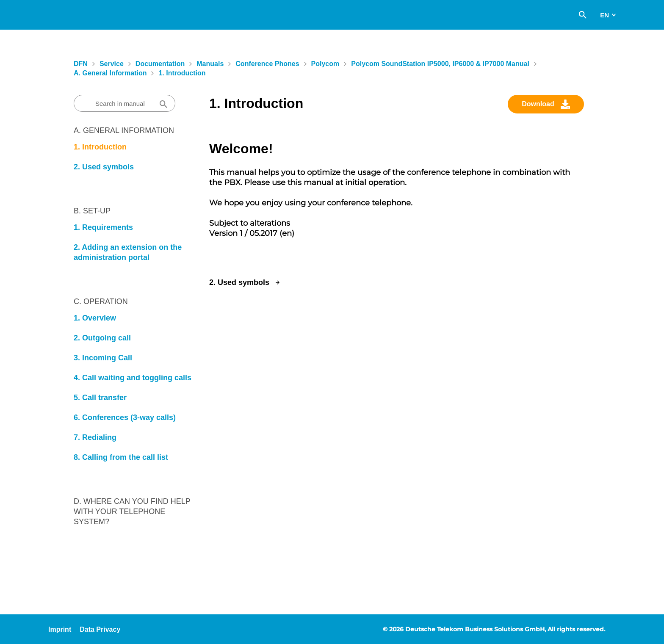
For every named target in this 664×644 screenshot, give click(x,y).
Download (538, 104)
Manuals (210, 64)
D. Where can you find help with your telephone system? (132, 511)
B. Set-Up (92, 211)
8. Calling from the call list (121, 457)
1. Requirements (103, 227)
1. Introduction (182, 73)
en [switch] (605, 15)
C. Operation (101, 301)
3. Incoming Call (103, 358)
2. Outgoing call (102, 338)
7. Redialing (95, 437)
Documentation (160, 64)
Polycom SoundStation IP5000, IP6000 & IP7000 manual (440, 64)
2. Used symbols (104, 167)
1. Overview (95, 318)
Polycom (325, 64)
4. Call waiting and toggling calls (133, 378)
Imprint (60, 629)
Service (112, 64)
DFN (81, 64)
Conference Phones (267, 64)
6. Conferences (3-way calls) (125, 417)
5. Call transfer (100, 398)
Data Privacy (100, 629)
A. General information (110, 73)
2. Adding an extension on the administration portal (128, 252)
